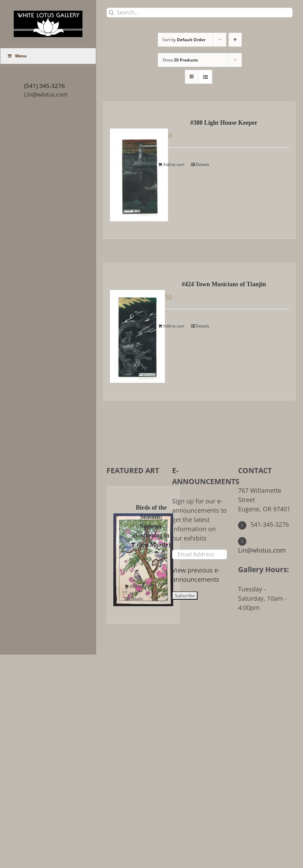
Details (203, 164)
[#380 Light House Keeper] (131, 170)
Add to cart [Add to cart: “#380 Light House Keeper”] (174, 164)
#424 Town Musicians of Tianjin (224, 284)
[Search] (111, 13)
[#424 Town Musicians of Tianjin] (131, 331)
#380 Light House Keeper (224, 123)
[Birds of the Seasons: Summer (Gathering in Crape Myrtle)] (120, 555)
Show (180, 60)
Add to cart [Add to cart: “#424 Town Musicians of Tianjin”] (174, 326)
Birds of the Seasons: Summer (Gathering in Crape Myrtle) (151, 526)
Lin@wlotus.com (46, 94)
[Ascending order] (235, 40)
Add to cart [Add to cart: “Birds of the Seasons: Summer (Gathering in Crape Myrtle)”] (136, 589)
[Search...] (200, 13)
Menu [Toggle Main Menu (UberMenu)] (17, 56)
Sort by (184, 40)
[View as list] (205, 77)
